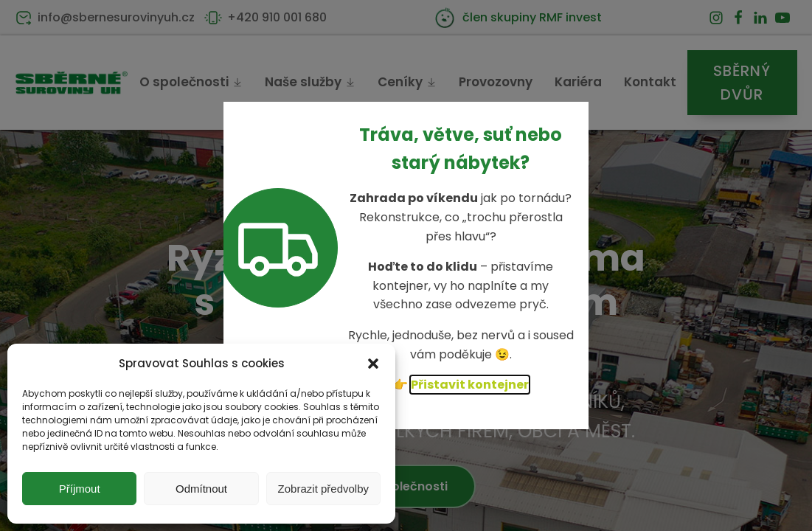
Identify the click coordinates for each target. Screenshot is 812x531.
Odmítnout (201, 489)
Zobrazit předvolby (323, 489)
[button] (373, 364)
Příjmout (80, 489)
